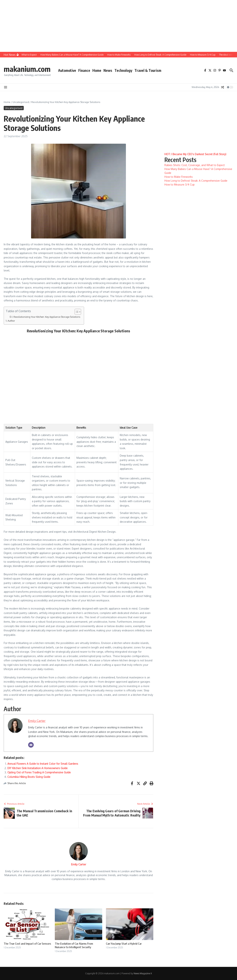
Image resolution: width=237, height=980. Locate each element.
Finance (84, 70)
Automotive (67, 70)
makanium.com (27, 69)
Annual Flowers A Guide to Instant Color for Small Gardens (43, 764)
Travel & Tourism (148, 70)
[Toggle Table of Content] (76, 312)
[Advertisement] (111, 26)
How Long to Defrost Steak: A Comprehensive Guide (196, 181)
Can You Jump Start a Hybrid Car (124, 944)
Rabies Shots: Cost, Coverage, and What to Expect (195, 165)
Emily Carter (37, 721)
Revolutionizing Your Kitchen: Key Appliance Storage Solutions (47, 317)
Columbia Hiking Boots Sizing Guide (29, 777)
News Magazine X (143, 973)
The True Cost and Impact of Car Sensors (27, 944)
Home (97, 70)
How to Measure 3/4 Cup (180, 185)
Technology (123, 70)
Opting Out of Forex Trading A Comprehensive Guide (39, 772)
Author (11, 321)
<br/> (78, 377)
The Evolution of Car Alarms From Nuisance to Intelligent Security (74, 945)
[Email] (31, 745)
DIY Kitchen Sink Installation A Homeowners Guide (37, 768)
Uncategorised (21, 102)
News (108, 70)
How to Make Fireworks (179, 177)
